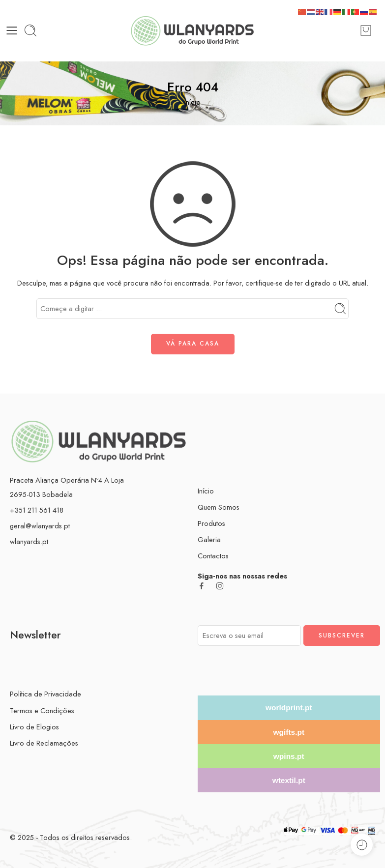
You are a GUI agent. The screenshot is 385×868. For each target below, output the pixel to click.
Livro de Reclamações (44, 743)
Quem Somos (219, 507)
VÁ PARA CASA (193, 344)
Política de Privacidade (45, 694)
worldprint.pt (289, 708)
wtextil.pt (289, 780)
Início (192, 102)
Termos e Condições (42, 710)
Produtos (211, 523)
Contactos (213, 556)
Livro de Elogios (34, 727)
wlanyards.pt (29, 541)
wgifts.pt (289, 732)
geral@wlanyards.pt (40, 526)
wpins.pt (289, 756)
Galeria (209, 539)
